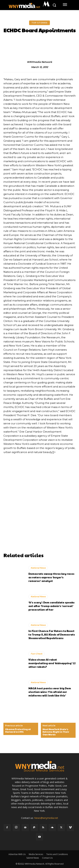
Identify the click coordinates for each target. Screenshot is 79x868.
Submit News (33, 858)
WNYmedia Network (39, 62)
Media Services (36, 854)
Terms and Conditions (57, 854)
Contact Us (47, 858)
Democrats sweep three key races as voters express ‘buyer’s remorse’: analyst (51, 577)
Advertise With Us (17, 854)
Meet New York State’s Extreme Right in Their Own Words (56, 732)
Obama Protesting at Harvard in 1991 (18, 731)
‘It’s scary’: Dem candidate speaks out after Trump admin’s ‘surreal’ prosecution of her (52, 606)
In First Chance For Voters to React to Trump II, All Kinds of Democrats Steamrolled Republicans (52, 634)
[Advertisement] (39, 511)
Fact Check (37, 654)
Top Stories (39, 23)
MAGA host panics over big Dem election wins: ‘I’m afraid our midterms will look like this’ (50, 692)
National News (38, 568)
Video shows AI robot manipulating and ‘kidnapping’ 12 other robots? (52, 663)
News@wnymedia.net (46, 818)
